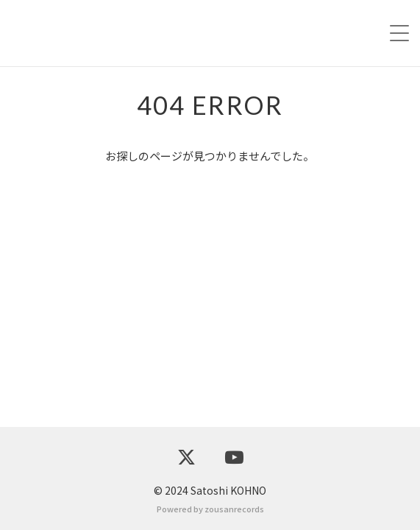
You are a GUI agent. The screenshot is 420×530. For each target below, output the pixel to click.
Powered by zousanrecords (210, 509)
